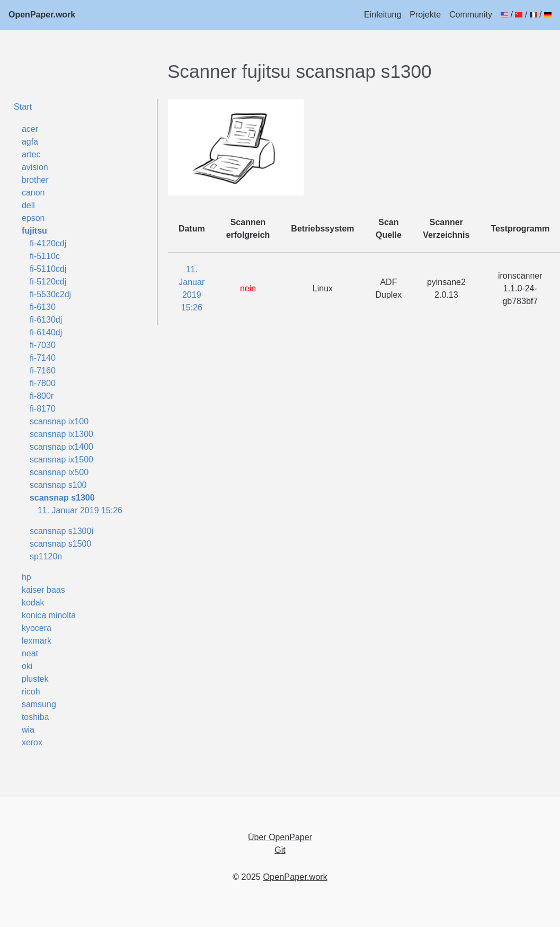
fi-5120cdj (48, 282)
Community (471, 15)
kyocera (37, 628)
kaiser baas (43, 590)
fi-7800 (43, 383)
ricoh (31, 692)
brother (35, 180)
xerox (32, 742)
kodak (33, 603)
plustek (35, 679)
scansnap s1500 (61, 544)
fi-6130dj (46, 320)
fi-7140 (43, 358)
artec (31, 154)
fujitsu (34, 231)
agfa (30, 142)
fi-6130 (43, 307)
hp (26, 577)
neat (30, 653)
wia (28, 730)
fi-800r (42, 396)
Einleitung (383, 15)
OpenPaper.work (42, 15)
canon (33, 193)
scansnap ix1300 (61, 434)
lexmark (37, 641)
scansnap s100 (58, 485)
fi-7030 (43, 345)
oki (27, 666)
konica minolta (49, 615)
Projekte (425, 15)
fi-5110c (45, 256)
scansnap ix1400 (61, 447)
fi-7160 (43, 371)
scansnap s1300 (62, 498)
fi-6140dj (46, 332)
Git (280, 850)
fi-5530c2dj (50, 294)
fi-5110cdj (48, 269)
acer (30, 129)
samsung (39, 704)
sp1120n (46, 556)
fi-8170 (43, 409)
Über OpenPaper (280, 837)
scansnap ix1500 (61, 460)
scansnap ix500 (59, 472)
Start (23, 106)
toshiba (35, 717)
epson (33, 218)
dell (28, 205)
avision (35, 167)
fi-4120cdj (48, 243)
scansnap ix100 (59, 421)
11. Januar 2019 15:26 (80, 510)
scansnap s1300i (61, 531)
